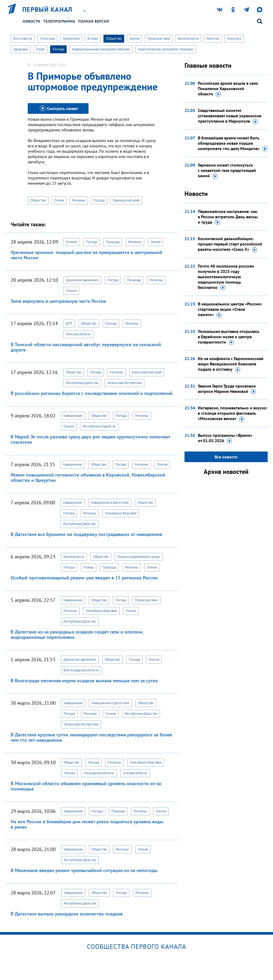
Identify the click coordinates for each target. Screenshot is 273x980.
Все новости (23, 39)
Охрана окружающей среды (139, 557)
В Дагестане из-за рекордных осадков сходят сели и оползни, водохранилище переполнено (77, 634)
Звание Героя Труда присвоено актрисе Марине (227, 389)
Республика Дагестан (82, 383)
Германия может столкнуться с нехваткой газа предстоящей (227, 171)
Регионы (79, 200)
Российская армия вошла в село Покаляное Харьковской (228, 89)
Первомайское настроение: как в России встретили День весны (228, 217)
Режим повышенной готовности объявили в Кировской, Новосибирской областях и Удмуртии (88, 477)
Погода (58, 49)
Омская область (135, 773)
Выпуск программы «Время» (225, 438)
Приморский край (126, 200)
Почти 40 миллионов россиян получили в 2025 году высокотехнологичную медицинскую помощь (226, 277)
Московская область (99, 773)
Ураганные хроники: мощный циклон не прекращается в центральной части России (86, 255)
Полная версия (94, 21)
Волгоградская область (81, 670)
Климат (72, 242)
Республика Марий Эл (99, 426)
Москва (69, 773)
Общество (114, 39)
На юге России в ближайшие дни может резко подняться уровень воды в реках (87, 824)
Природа (113, 242)
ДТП (69, 323)
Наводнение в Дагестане (110, 503)
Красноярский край (147, 372)
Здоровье (21, 49)
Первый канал (47, 10)
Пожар (89, 567)
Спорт (41, 49)
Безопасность (188, 39)
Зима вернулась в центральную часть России (58, 301)
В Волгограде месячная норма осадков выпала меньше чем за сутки (84, 681)
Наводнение (73, 416)
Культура (234, 39)
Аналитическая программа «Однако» (166, 49)
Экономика (71, 39)
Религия (213, 39)
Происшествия (159, 39)
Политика (47, 39)
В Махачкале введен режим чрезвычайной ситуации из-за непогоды (84, 870)
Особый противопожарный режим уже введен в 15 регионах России (84, 578)
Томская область (78, 334)
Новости (31, 21)
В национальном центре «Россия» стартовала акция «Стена (230, 309)
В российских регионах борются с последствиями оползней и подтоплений (92, 393)
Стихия (59, 200)
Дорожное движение (82, 280)
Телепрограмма (59, 21)
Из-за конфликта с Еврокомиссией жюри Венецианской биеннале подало (231, 364)
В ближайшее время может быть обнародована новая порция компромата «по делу (233, 143)
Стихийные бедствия (121, 513)
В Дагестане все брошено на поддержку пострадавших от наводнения (86, 534)
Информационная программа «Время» (101, 49)
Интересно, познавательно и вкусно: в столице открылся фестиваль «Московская (233, 413)
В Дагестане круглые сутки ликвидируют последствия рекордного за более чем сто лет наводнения (91, 737)
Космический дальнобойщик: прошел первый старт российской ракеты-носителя (230, 244)
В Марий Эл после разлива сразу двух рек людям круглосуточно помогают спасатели (90, 439)
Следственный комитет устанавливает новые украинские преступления (230, 116)
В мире (93, 39)
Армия (135, 39)
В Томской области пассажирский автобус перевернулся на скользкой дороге (86, 347)
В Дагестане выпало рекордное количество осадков (67, 914)
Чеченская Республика (125, 383)
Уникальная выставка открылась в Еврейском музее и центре (229, 337)
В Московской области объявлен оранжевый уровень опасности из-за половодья (86, 786)
